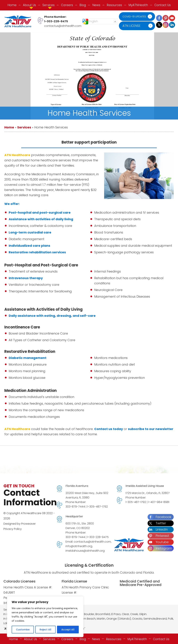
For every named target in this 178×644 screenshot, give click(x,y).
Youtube (158, 542)
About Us (29, 639)
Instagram (160, 548)
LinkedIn (158, 530)
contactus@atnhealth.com (63, 26)
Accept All (68, 630)
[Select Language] (103, 21)
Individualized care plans (29, 246)
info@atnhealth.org (79, 546)
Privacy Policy (13, 529)
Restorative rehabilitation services (37, 252)
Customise (23, 630)
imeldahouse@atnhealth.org (85, 551)
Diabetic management (28, 358)
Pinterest (158, 536)
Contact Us (163, 5)
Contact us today (109, 429)
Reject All (45, 630)
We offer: (12, 204)
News (96, 5)
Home (12, 5)
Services (24, 127)
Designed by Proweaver (20, 524)
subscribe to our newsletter (151, 429)
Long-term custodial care (30, 232)
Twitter (157, 523)
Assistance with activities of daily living (41, 219)
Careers (67, 5)
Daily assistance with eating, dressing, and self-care (52, 316)
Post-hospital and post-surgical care (40, 212)
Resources (114, 5)
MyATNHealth (138, 5)
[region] (45, 617)
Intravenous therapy (26, 278)
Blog (83, 5)
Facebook (159, 517)
